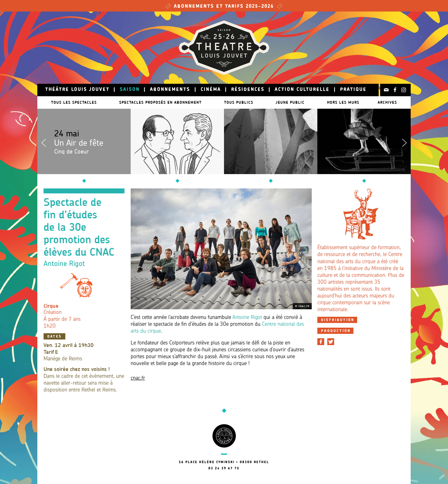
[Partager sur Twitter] (331, 342)
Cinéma (211, 90)
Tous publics (242, 102)
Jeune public (296, 102)
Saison (130, 90)
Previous (44, 141)
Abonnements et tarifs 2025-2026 (224, 7)
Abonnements (170, 90)
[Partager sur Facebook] (321, 342)
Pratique (353, 90)
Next (404, 141)
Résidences (248, 90)
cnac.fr (138, 378)
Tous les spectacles (71, 102)
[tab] (337, 320)
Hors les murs (352, 102)
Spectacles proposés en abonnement (160, 102)
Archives (390, 102)
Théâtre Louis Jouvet (77, 90)
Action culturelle (302, 90)
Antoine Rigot (247, 318)
